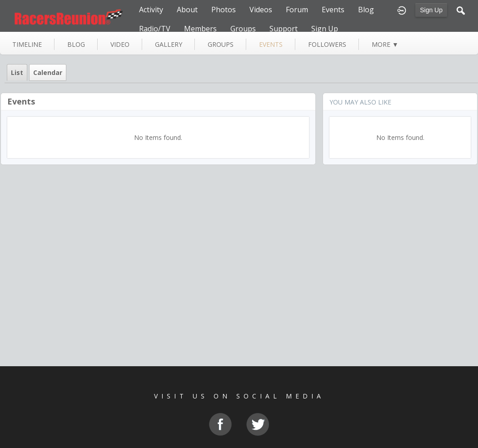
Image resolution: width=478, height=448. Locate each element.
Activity (151, 10)
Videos (261, 10)
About (187, 10)
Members (200, 29)
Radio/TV (155, 29)
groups (221, 44)
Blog (366, 10)
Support (284, 29)
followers (327, 44)
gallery (169, 44)
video (120, 44)
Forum (297, 10)
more (385, 44)
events (271, 44)
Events (333, 10)
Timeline (27, 44)
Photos (224, 10)
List (17, 72)
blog (76, 44)
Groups (243, 29)
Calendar (48, 72)
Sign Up (431, 10)
